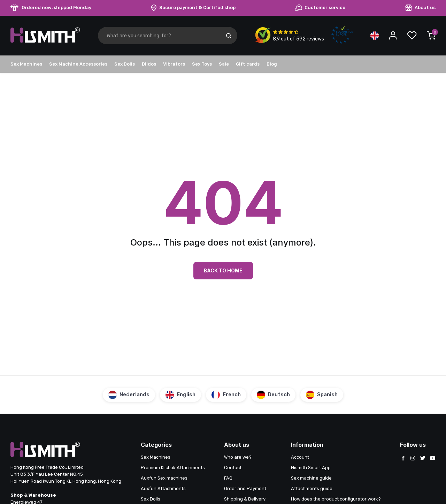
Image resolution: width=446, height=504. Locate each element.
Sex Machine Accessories (78, 64)
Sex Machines (26, 64)
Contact (233, 468)
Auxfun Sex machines (164, 478)
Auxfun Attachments (163, 488)
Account (300, 457)
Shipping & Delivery (245, 499)
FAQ (228, 478)
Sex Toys (202, 64)
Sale (224, 64)
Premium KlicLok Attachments (173, 468)
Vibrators (174, 64)
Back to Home (223, 270)
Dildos (149, 64)
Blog (272, 64)
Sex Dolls (125, 64)
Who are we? (238, 457)
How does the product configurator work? (336, 499)
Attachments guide (312, 488)
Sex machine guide (311, 478)
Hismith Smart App (311, 468)
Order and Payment (245, 488)
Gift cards (248, 64)
